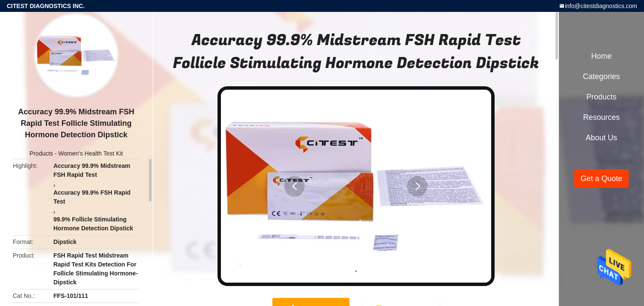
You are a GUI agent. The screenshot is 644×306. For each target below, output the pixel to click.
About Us (601, 138)
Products (41, 153)
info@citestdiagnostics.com (601, 6)
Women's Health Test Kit (91, 153)
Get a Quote (601, 178)
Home (601, 56)
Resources (601, 117)
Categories (601, 76)
